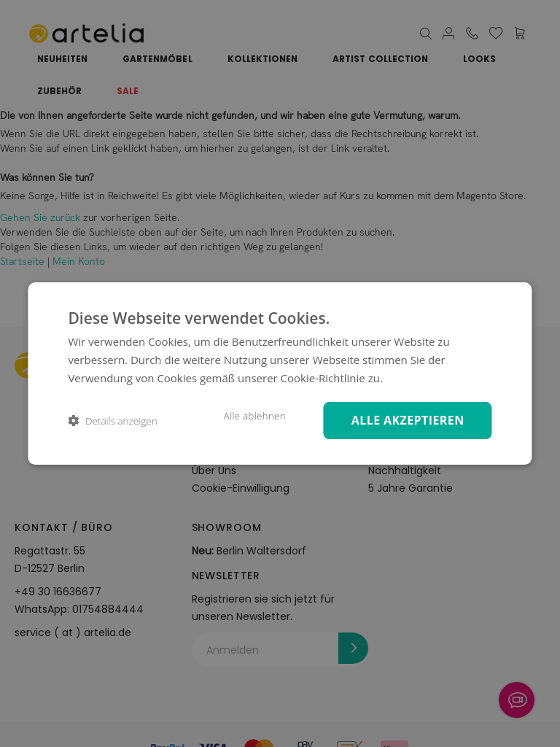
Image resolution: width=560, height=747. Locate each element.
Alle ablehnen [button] (250, 416)
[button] (112, 421)
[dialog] (280, 373)
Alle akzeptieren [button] (406, 420)
